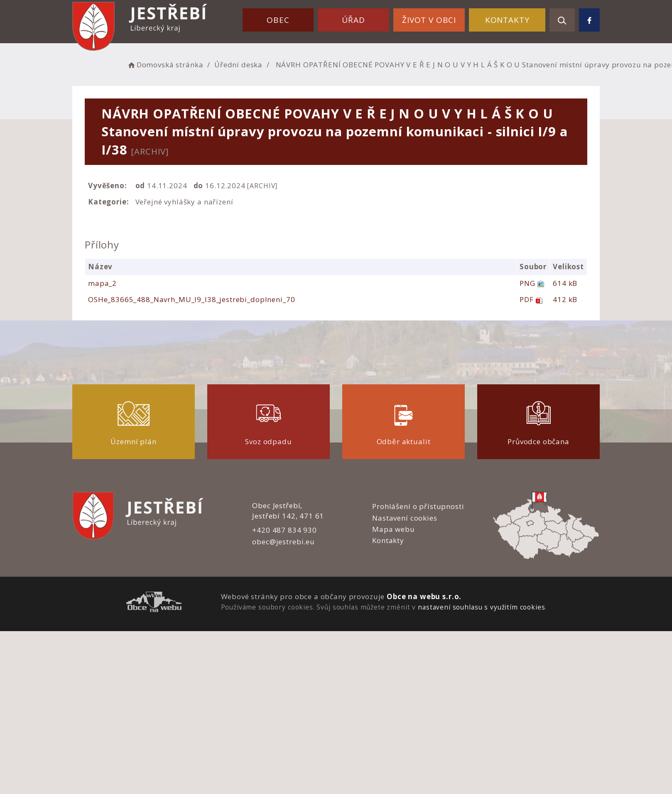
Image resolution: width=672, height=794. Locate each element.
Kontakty (507, 20)
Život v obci (429, 20)
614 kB (565, 283)
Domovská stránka (165, 65)
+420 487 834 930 (284, 530)
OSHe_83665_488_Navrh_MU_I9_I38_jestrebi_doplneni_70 (191, 299)
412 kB (565, 299)
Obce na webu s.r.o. (424, 596)
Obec (278, 20)
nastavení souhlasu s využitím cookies (481, 607)
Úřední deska (238, 65)
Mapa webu (394, 529)
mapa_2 (102, 283)
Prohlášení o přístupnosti (418, 506)
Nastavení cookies (405, 518)
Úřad (353, 20)
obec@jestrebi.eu (283, 542)
